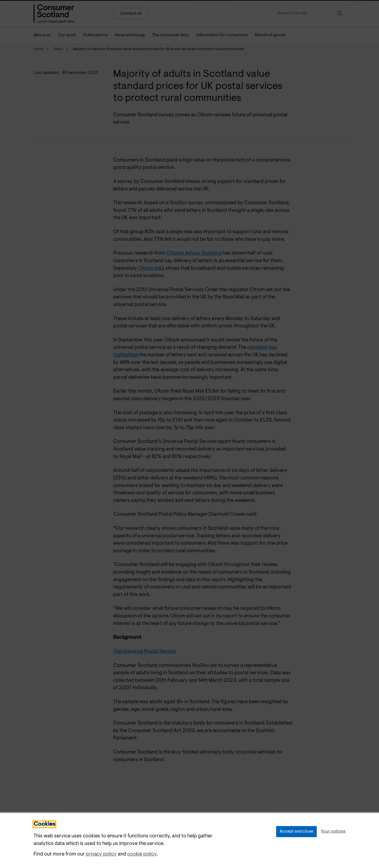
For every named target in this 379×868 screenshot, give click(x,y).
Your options (333, 831)
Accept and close (296, 831)
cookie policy (142, 854)
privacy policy (101, 854)
